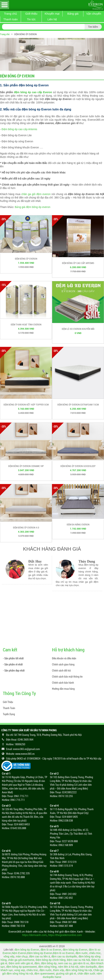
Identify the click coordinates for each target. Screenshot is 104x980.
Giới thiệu (31, 14)
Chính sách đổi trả (61, 671)
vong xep (20, 970)
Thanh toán (11, 19)
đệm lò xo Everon (51, 950)
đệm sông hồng (47, 967)
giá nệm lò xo (81, 963)
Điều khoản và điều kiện (64, 658)
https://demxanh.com (34, 935)
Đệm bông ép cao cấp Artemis (19, 129)
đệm (37, 963)
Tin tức (31, 19)
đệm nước (82, 953)
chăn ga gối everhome (21, 960)
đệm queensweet (44, 974)
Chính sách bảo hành (63, 683)
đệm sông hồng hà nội (79, 970)
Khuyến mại (52, 14)
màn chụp (22, 956)
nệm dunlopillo (88, 967)
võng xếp (9, 956)
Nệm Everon (19, 953)
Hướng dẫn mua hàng (63, 689)
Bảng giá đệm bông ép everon (33, 207)
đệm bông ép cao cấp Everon (33, 92)
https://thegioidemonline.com (65, 935)
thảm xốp (59, 970)
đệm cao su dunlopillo (64, 956)
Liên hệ (52, 19)
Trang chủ (10, 14)
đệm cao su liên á (40, 956)
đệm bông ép (49, 963)
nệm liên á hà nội (68, 967)
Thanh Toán (9, 708)
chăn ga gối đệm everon (36, 194)
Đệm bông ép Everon (40, 953)
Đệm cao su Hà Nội (78, 960)
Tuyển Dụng (9, 714)
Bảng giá (73, 14)
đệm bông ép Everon (27, 950)
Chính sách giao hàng (63, 664)
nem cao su (65, 963)
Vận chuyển (94, 14)
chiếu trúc (95, 953)
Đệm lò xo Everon (63, 953)
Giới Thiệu (8, 702)
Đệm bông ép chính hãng (51, 960)
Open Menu (5, 5)
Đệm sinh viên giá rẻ (21, 963)
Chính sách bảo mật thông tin (67, 677)
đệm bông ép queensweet (21, 967)
